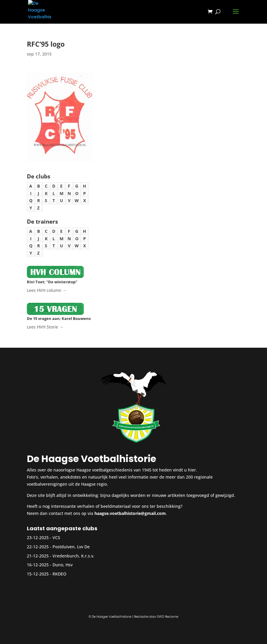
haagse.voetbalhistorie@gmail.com (130, 513)
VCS (56, 538)
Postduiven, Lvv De (71, 547)
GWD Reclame (168, 617)
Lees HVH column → (47, 290)
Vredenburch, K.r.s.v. (73, 556)
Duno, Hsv (63, 565)
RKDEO (59, 574)
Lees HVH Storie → (45, 327)
